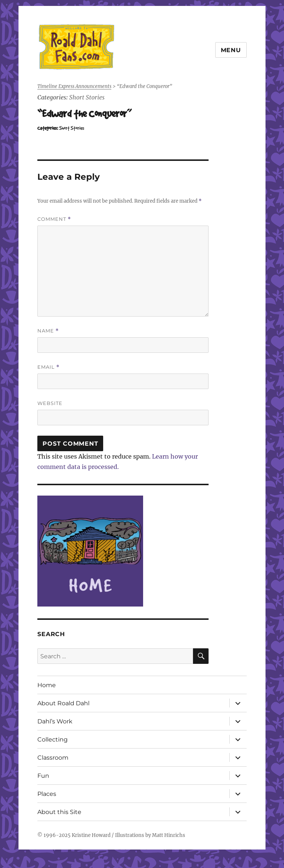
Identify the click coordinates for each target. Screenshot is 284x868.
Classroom (53, 758)
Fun (43, 776)
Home (47, 685)
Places (47, 794)
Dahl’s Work (55, 721)
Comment (54, 219)
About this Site (59, 812)
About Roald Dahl (63, 703)
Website (50, 403)
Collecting (53, 739)
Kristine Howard (91, 835)
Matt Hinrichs (169, 835)
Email (48, 367)
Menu (231, 50)
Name (48, 331)
